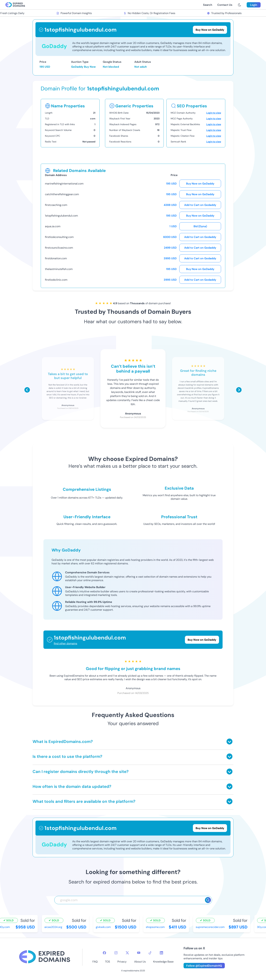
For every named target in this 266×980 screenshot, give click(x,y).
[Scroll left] (27, 390)
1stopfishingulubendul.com (61, 216)
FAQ (95, 962)
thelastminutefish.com (59, 269)
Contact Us (225, 5)
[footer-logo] (45, 957)
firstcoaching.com (56, 205)
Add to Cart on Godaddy (200, 205)
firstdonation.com (56, 258)
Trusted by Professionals (226, 13)
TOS (107, 962)
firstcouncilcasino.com (59, 248)
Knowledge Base (163, 962)
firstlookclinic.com (56, 280)
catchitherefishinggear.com (62, 194)
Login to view (214, 113)
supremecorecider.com (212, 927)
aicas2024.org (55, 927)
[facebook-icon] (104, 953)
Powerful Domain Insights (76, 13)
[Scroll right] (239, 390)
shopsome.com (157, 927)
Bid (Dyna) (200, 226)
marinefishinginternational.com (64, 184)
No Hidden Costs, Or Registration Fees (151, 13)
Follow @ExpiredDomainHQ (204, 966)
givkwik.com (105, 927)
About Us (140, 962)
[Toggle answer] (229, 741)
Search (208, 5)
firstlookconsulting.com (59, 237)
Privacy (122, 962)
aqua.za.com (53, 226)
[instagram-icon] (116, 953)
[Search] (208, 900)
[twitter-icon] (127, 953)
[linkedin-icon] (161, 953)
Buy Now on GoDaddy (200, 184)
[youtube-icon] (139, 953)
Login (254, 5)
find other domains (65, 643)
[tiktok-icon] (150, 953)
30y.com (6, 927)
